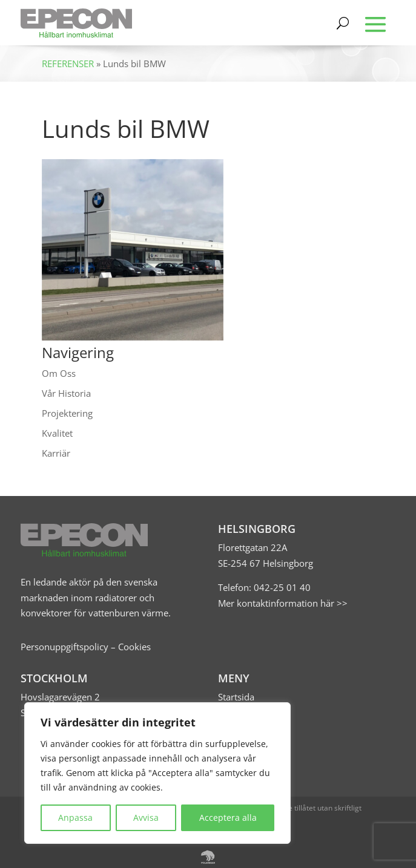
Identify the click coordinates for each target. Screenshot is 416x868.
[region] (157, 773)
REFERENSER (68, 64)
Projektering (67, 413)
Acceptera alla (228, 817)
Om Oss (59, 373)
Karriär (56, 453)
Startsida (236, 697)
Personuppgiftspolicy (64, 647)
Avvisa (146, 817)
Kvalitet (57, 433)
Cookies (134, 647)
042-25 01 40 (281, 587)
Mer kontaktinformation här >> (283, 603)
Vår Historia (66, 393)
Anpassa (75, 817)
